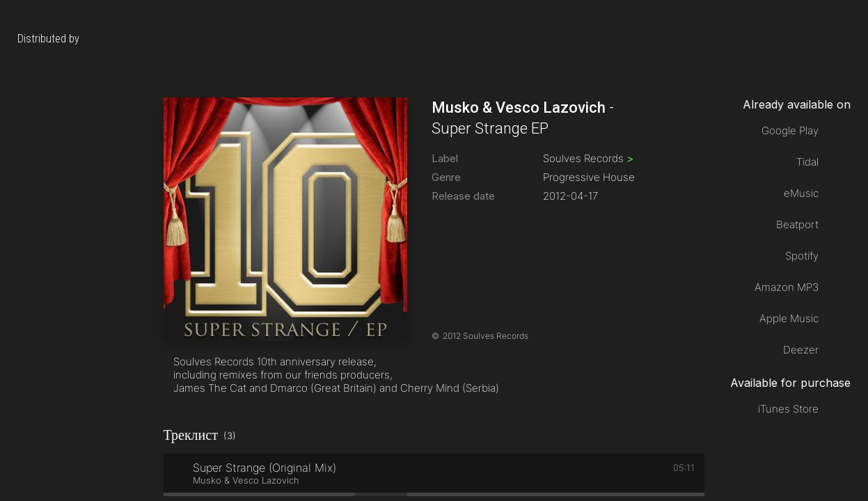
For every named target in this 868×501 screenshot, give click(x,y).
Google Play (790, 130)
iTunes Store (788, 409)
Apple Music (789, 318)
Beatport (797, 224)
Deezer (801, 350)
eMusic (801, 193)
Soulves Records (588, 158)
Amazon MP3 (787, 287)
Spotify (802, 256)
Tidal (807, 162)
